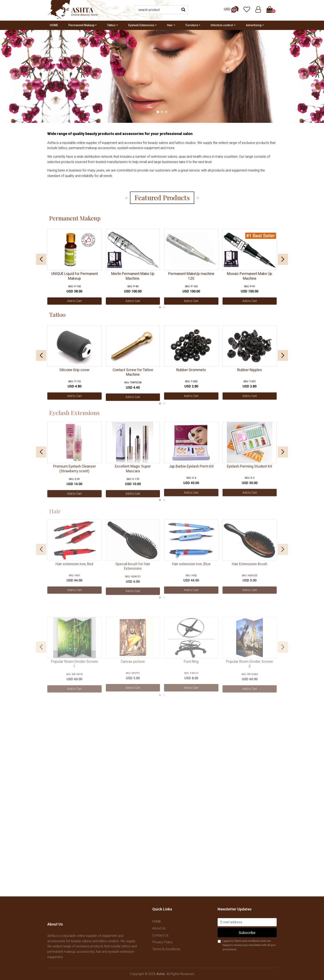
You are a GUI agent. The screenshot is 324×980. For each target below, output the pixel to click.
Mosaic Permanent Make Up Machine (250, 279)
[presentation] (18, 74)
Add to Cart (74, 304)
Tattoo (111, 25)
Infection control (222, 25)
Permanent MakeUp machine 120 (191, 279)
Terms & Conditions (166, 949)
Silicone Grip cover (74, 376)
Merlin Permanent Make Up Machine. (133, 279)
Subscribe (247, 933)
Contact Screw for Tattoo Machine (133, 378)
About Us (159, 928)
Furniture (192, 25)
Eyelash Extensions (141, 25)
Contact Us (160, 935)
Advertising (254, 25)
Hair (170, 25)
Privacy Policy (163, 942)
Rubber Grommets (191, 376)
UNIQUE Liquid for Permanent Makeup (74, 279)
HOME (54, 25)
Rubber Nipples (250, 376)
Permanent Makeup (81, 25)
